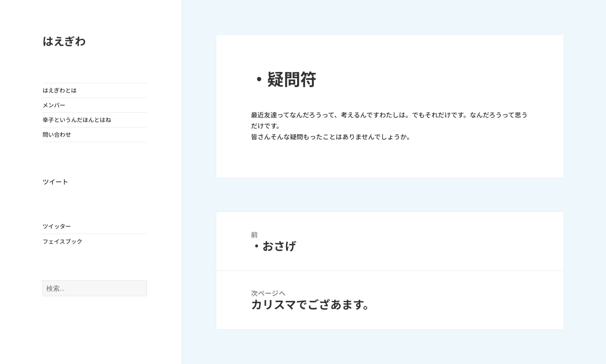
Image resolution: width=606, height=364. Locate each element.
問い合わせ (57, 135)
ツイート (55, 182)
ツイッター (57, 226)
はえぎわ (64, 41)
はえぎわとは (60, 90)
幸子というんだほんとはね (77, 120)
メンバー (54, 105)
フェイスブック (62, 242)
